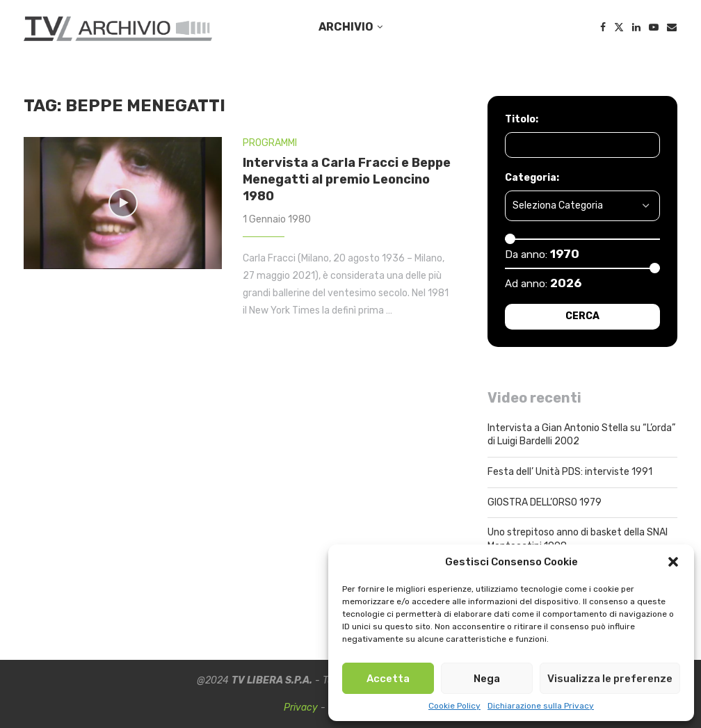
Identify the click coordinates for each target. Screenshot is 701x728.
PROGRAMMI (270, 143)
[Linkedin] (636, 27)
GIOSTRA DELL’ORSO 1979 (545, 502)
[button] (673, 562)
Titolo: (522, 119)
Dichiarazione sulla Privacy (541, 706)
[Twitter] (619, 27)
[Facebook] (603, 27)
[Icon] (123, 203)
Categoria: (532, 178)
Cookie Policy (454, 706)
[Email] (672, 27)
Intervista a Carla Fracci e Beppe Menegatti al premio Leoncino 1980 (347, 180)
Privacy (301, 707)
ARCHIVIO (346, 27)
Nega (487, 679)
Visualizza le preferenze (610, 679)
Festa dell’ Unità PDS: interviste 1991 (570, 472)
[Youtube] (654, 27)
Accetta (388, 679)
